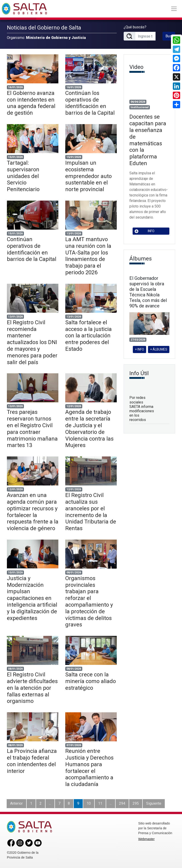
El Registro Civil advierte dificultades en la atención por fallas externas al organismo (32, 688)
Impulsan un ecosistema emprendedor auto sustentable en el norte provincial (88, 176)
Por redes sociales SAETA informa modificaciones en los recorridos (142, 409)
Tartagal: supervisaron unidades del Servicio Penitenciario (23, 176)
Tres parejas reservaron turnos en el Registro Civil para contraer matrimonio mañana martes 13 (32, 429)
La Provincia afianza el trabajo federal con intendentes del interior (32, 761)
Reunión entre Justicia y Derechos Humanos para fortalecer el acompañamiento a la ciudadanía (89, 768)
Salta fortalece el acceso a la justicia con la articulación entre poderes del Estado (88, 336)
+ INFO (139, 349)
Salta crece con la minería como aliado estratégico (91, 681)
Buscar (170, 36)
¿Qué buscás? (135, 27)
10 (89, 803)
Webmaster (146, 839)
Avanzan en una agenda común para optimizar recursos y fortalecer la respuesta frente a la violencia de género (33, 512)
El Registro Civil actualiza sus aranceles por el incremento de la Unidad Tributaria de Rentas (91, 512)
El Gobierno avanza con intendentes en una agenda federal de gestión (31, 103)
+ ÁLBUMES (159, 349)
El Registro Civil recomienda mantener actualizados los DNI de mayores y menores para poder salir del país (32, 342)
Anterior (16, 803)
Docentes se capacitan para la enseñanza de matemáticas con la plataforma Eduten (148, 140)
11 (100, 803)
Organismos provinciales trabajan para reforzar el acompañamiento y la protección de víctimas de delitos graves (89, 602)
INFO (145, 231)
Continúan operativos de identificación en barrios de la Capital (32, 249)
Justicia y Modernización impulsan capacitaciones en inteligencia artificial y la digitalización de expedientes (32, 598)
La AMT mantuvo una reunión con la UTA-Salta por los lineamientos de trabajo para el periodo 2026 (88, 256)
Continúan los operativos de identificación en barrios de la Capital (90, 103)
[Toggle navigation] (174, 9)
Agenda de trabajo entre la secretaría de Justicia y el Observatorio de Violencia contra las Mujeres (89, 429)
